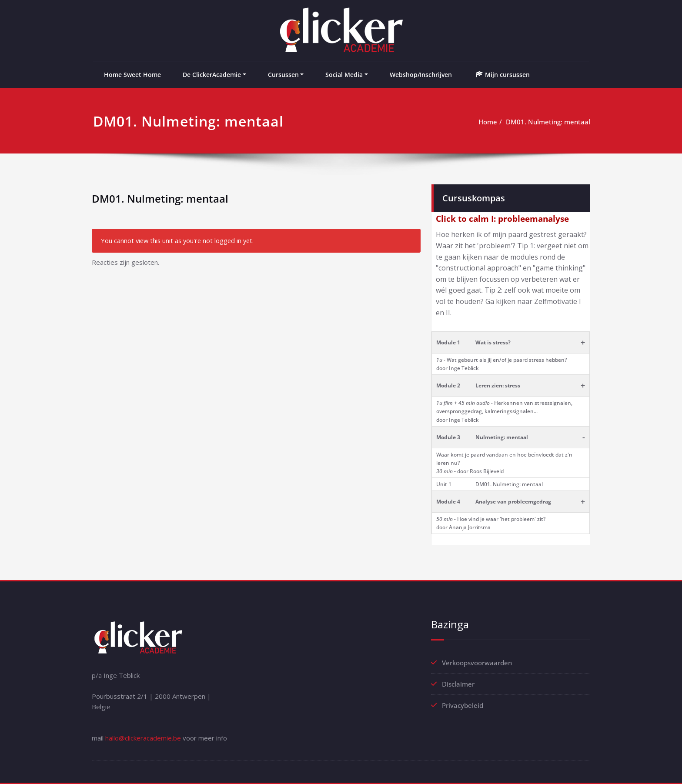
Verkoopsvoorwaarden (477, 663)
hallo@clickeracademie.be (143, 738)
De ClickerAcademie (212, 75)
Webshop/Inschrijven (421, 75)
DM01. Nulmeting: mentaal (548, 122)
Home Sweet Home (132, 75)
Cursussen (283, 75)
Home (488, 122)
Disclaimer (458, 684)
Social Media (344, 75)
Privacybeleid (463, 705)
